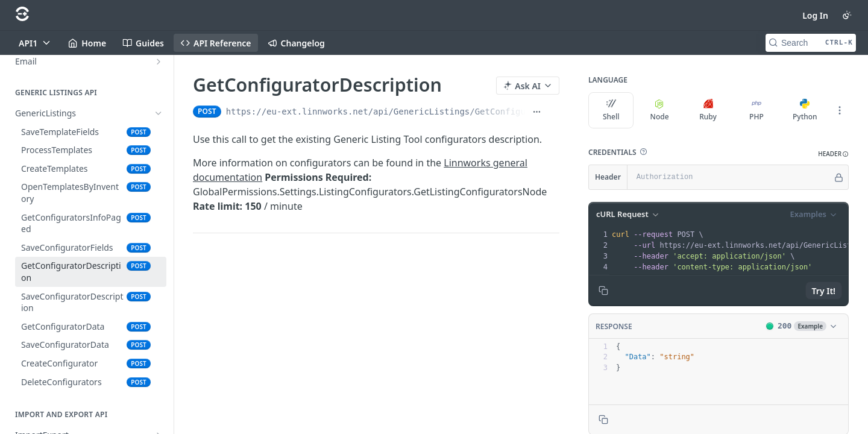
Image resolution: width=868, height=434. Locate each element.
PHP (756, 110)
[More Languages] (840, 110)
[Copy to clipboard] (603, 291)
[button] (643, 152)
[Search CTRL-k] (811, 43)
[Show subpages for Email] (159, 61)
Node (660, 110)
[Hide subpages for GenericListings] (159, 113)
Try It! (824, 291)
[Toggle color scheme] (847, 15)
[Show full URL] (537, 112)
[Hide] (839, 177)
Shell (611, 110)
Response (614, 326)
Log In (815, 15)
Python (805, 110)
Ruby (708, 110)
